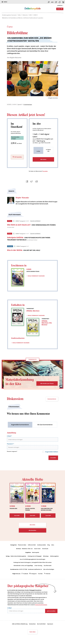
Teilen (27, 181)
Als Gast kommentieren (45, 425)
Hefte (19, 15)
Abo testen (43, 159)
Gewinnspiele (36, 553)
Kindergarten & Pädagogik (35, 557)
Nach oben (33, 633)
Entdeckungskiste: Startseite (9, 15)
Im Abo (38, 151)
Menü (6, 2)
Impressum (50, 625)
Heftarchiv (25, 15)
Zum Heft (17, 516)
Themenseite (33, 360)
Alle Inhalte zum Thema (47, 384)
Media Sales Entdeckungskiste (18, 557)
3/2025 (35, 15)
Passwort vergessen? (12, 452)
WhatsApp (46, 557)
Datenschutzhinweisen (41, 605)
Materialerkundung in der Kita (20, 382)
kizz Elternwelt (48, 566)
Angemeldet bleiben (51, 452)
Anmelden (45, 171)
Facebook (26, 574)
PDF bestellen (18, 157)
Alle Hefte (32, 525)
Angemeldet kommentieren (20, 425)
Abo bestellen (32, 531)
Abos (53, 545)
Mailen (36, 181)
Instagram (34, 574)
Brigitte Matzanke (16, 58)
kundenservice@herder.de (35, 570)
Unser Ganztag (38, 566)
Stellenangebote (54, 557)
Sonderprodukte (42, 545)
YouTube (40, 574)
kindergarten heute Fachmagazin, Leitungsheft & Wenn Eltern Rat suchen (33, 563)
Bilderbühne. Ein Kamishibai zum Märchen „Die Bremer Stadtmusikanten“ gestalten (23, 18)
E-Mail (9, 436)
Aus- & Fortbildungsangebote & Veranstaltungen (33, 560)
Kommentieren (52, 399)
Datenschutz (32, 625)
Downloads (45, 549)
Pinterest (48, 574)
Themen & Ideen (22, 545)
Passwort (10, 444)
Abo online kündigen (49, 570)
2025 (30, 15)
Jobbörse (60, 5)
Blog (49, 545)
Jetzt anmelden (51, 612)
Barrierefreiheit (41, 625)
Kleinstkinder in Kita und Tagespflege (23, 566)
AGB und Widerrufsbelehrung (20, 625)
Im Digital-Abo (48, 150)
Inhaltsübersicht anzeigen (36, 276)
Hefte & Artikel (32, 545)
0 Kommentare (28, 104)
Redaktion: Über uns (27, 549)
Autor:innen (37, 549)
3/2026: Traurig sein (19, 221)
